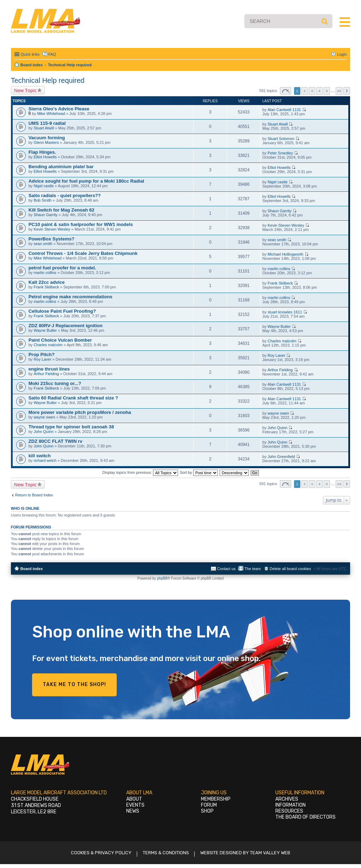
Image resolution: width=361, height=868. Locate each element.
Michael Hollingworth (286, 254)
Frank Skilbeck (46, 287)
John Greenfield (281, 457)
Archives (287, 799)
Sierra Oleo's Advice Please (59, 109)
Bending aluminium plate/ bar (61, 167)
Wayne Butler (45, 330)
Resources (289, 811)
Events (135, 805)
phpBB (162, 578)
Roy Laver (42, 359)
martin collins (45, 273)
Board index (32, 569)
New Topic (25, 90)
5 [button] (327, 91)
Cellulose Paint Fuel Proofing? (62, 311)
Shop (207, 811)
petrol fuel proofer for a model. (62, 268)
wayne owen (44, 417)
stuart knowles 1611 (285, 312)
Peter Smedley (280, 153)
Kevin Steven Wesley (52, 229)
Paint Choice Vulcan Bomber (60, 340)
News (133, 811)
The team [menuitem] (252, 569)
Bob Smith (42, 200)
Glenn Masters (46, 142)
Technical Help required (48, 80)
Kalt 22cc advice (47, 282)
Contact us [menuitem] (227, 569)
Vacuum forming (47, 138)
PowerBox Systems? (51, 239)
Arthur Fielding (46, 374)
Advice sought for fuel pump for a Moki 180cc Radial (86, 181)
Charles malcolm (48, 345)
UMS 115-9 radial (47, 123)
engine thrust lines (49, 369)
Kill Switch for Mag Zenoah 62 (62, 210)
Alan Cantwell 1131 (284, 110)
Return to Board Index (34, 495)
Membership (216, 799)
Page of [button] (286, 91)
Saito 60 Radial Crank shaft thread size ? (73, 398)
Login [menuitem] (342, 54)
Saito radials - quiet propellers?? (65, 195)
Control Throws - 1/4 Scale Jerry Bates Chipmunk (83, 253)
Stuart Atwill (44, 128)
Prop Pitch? (42, 354)
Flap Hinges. (42, 152)
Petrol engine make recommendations (71, 297)
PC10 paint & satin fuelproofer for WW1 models (81, 224)
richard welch (45, 460)
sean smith (43, 244)
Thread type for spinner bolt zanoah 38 (71, 427)
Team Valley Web (270, 853)
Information (290, 805)
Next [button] (347, 91)
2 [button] (305, 91)
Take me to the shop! (74, 684)
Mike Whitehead (51, 114)
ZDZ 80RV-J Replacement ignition (66, 326)
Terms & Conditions (166, 853)
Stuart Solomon (281, 139)
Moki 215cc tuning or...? (55, 383)
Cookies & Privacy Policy (101, 853)
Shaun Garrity (45, 215)
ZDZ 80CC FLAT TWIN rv (56, 441)
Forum (209, 805)
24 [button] (339, 91)
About (134, 799)
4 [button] (319, 91)
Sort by (199, 472)
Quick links (30, 54)
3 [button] (312, 91)
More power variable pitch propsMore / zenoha (80, 412)
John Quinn (43, 432)
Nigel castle (44, 186)
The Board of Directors (305, 817)
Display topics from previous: (140, 472)
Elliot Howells (45, 157)
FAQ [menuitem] (52, 54)
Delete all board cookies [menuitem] (290, 569)
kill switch (40, 456)
